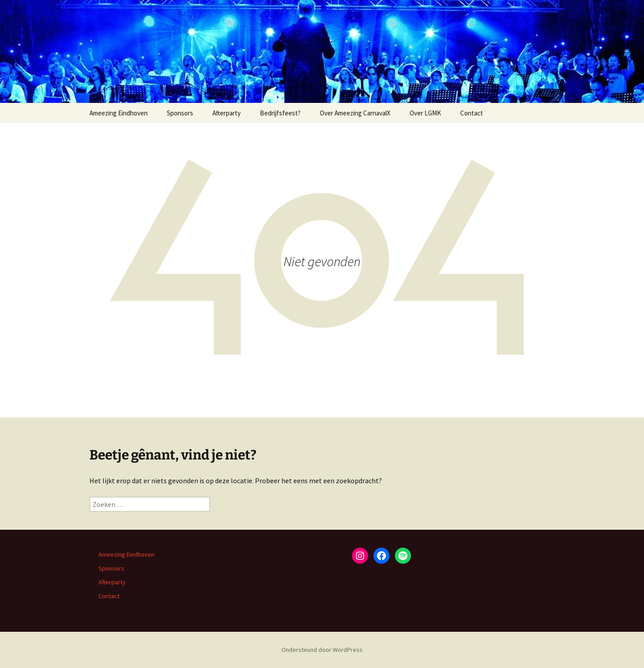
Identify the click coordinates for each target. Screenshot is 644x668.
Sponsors (180, 113)
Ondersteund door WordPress (322, 650)
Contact (472, 113)
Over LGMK (425, 113)
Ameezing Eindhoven (119, 113)
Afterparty (227, 113)
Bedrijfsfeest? (280, 113)
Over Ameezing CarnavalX (355, 113)
